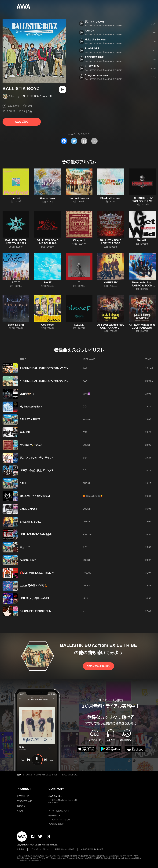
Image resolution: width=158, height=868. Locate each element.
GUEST (86, 445)
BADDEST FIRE (94, 57)
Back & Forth (16, 325)
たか (85, 547)
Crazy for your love (96, 75)
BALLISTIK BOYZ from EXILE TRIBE (42, 96)
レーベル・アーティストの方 (60, 820)
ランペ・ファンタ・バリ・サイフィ (37, 458)
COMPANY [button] (56, 789)
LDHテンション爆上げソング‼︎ (36, 471)
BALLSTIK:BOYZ (30, 419)
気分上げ (25, 547)
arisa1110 (88, 534)
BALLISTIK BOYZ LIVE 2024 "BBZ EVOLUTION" (110, 243)
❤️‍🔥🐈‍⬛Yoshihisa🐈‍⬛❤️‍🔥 (93, 496)
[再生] (62, 90)
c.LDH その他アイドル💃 (34, 586)
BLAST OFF (92, 49)
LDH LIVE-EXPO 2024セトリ (36, 534)
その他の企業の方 (56, 824)
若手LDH (25, 432)
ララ (85, 407)
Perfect (16, 198)
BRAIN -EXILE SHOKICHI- (35, 611)
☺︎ (84, 611)
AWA (85, 368)
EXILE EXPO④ (29, 509)
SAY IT (16, 283)
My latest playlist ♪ (31, 407)
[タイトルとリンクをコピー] (84, 141)
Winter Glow (47, 198)
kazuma (86, 586)
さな (85, 432)
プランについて (24, 801)
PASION (90, 31)
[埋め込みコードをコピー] (94, 141)
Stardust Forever (79, 198)
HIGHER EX (110, 283)
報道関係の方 (54, 816)
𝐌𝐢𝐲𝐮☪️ (86, 394)
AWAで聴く (22, 122)
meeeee (87, 419)
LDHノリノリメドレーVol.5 (34, 598)
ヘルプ (20, 811)
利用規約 (20, 849)
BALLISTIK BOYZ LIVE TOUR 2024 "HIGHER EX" (47, 243)
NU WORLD (92, 66)
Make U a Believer (96, 40)
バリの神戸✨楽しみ (31, 445)
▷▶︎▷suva (87, 573)
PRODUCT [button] (24, 789)
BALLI (24, 483)
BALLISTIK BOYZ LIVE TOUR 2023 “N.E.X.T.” (16, 243)
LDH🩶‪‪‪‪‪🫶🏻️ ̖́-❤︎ (27, 394)
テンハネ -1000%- (95, 22)
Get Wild (142, 240)
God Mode (47, 325)
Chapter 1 (79, 240)
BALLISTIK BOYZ (30, 522)
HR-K (85, 598)
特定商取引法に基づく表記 (92, 849)
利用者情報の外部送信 (65, 849)
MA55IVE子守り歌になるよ (35, 496)
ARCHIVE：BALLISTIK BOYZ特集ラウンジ (44, 368)
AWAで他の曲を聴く (98, 666)
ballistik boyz (28, 560)
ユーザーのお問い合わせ (59, 811)
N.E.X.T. (79, 325)
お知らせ (21, 806)
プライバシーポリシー (40, 849)
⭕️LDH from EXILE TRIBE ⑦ (37, 573)
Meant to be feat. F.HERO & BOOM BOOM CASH (142, 286)
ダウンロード (23, 796)
